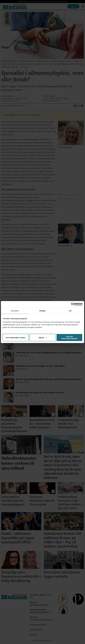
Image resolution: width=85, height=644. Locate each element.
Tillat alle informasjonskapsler (69, 338)
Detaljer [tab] (42, 311)
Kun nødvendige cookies (16, 337)
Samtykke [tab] (15, 311)
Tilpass (43, 337)
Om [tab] (70, 311)
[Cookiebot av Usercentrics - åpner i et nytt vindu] (73, 304)
